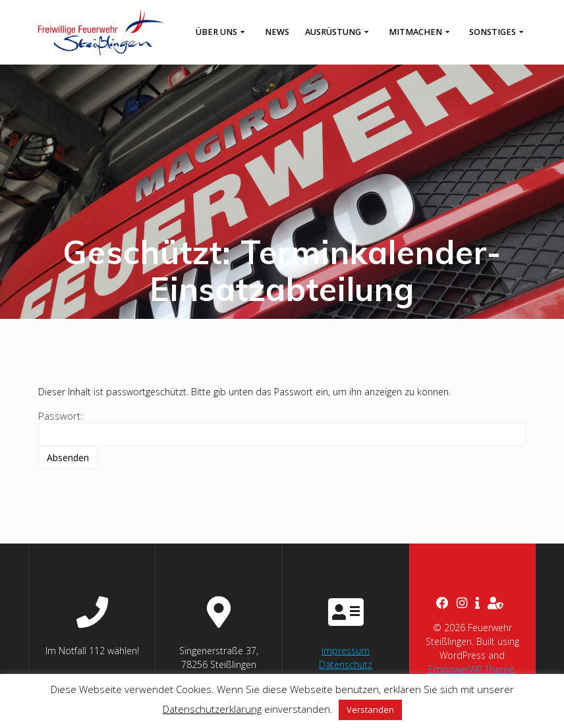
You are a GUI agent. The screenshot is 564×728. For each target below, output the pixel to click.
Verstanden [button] (370, 710)
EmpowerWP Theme (471, 669)
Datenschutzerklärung (212, 709)
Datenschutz (346, 664)
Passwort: (282, 428)
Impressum (346, 651)
